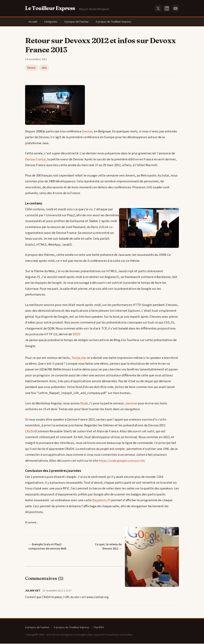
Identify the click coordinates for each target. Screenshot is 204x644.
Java (44, 68)
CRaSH (30, 432)
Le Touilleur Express (50, 8)
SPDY (76, 335)
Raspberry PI (101, 501)
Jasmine (131, 404)
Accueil (33, 22)
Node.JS (86, 404)
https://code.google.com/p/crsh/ (122, 461)
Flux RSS (99, 628)
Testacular (79, 358)
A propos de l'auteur (78, 22)
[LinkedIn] (167, 8)
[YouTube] (176, 8)
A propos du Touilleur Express (116, 22)
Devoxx (31, 68)
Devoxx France (35, 160)
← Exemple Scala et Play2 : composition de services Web (47, 547)
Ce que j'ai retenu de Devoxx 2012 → (103, 547)
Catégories (52, 22)
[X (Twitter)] (158, 8)
